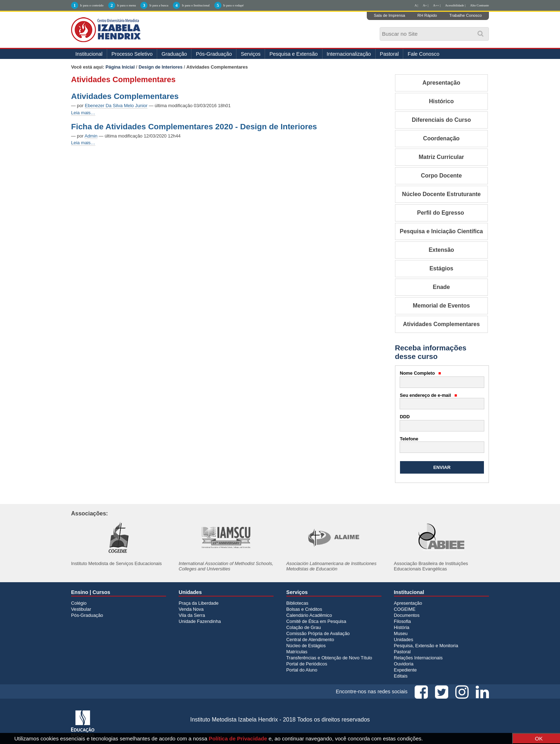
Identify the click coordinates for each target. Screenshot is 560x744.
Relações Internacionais (418, 658)
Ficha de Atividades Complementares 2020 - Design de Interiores (194, 127)
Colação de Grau (304, 627)
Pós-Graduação (214, 54)
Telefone (409, 439)
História (402, 627)
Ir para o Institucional (196, 5)
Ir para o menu (127, 5)
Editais (401, 676)
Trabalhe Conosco (466, 15)
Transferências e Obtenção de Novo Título (329, 658)
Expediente (405, 670)
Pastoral (389, 54)
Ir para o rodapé (233, 5)
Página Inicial (120, 67)
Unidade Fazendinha (200, 621)
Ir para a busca (159, 5)
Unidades (404, 640)
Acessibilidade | (455, 5)
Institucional (89, 54)
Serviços (251, 54)
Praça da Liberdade (199, 603)
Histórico (441, 101)
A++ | (437, 5)
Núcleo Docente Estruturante (441, 194)
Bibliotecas (297, 603)
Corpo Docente (441, 176)
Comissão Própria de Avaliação (318, 633)
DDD (405, 417)
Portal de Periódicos (307, 664)
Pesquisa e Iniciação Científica (441, 231)
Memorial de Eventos (441, 306)
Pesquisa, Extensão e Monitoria (426, 646)
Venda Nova (191, 609)
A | (416, 5)
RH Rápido (427, 15)
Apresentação (441, 83)
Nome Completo (421, 373)
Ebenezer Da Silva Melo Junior (116, 106)
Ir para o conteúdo (92, 5)
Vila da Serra (192, 615)
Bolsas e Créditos (304, 609)
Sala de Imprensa (390, 15)
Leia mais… (83, 113)
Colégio (79, 603)
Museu (401, 633)
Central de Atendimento (310, 640)
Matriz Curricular (441, 157)
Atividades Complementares (125, 96)
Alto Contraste (479, 5)
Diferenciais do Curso (441, 120)
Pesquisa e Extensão (293, 54)
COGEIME (405, 609)
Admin (91, 136)
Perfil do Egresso (441, 213)
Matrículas (297, 652)
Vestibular (81, 609)
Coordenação (441, 138)
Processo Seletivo (132, 54)
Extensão (441, 250)
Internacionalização (349, 54)
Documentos (407, 615)
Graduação (174, 54)
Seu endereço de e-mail (429, 395)
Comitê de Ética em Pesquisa (316, 621)
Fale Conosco (423, 54)
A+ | (426, 5)
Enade (441, 287)
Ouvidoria (404, 664)
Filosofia (402, 621)
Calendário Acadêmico (309, 615)
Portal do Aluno (302, 670)
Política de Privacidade (238, 738)
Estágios (441, 268)
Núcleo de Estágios (306, 646)
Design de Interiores (161, 67)
